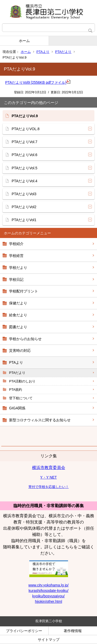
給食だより (18, 315)
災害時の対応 (20, 351)
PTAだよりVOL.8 (26, 129)
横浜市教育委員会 (49, 468)
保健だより (18, 303)
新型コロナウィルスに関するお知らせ (40, 420)
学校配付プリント (24, 291)
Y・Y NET (48, 477)
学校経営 (16, 256)
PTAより (43, 52)
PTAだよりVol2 (24, 207)
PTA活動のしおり (22, 381)
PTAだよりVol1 (24, 220)
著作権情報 (73, 631)
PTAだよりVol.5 (24, 168)
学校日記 (16, 279)
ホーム (24, 41)
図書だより (18, 327)
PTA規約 (16, 390)
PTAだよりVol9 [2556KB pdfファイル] (38, 82)
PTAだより (63, 52)
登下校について (21, 398)
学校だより (18, 268)
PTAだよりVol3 (24, 194)
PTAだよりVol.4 (24, 181)
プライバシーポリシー (24, 631)
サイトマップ (49, 640)
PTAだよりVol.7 (24, 142)
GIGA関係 (17, 408)
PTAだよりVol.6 (24, 155)
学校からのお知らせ (25, 339)
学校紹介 (16, 244)
